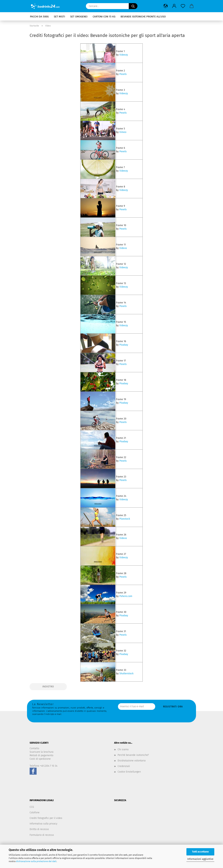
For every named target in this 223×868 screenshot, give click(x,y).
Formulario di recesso (42, 835)
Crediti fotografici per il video (46, 818)
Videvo (123, 248)
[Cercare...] (133, 6)
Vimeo (123, 132)
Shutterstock (126, 674)
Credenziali (124, 766)
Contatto (34, 748)
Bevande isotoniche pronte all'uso (143, 17)
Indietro (48, 687)
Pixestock (125, 519)
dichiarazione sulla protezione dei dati (36, 861)
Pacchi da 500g (39, 17)
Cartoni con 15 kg (104, 17)
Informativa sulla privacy (43, 824)
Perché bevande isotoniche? (133, 755)
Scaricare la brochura (42, 752)
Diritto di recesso (39, 829)
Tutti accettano (200, 852)
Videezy (124, 55)
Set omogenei (79, 17)
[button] (166, 6)
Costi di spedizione (40, 759)
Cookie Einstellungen (129, 772)
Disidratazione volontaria (132, 761)
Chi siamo (123, 749)
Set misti (59, 17)
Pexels (123, 74)
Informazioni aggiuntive (200, 859)
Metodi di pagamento (41, 755)
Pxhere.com (126, 596)
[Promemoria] (183, 6)
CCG (32, 807)
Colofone (35, 813)
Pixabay (124, 345)
